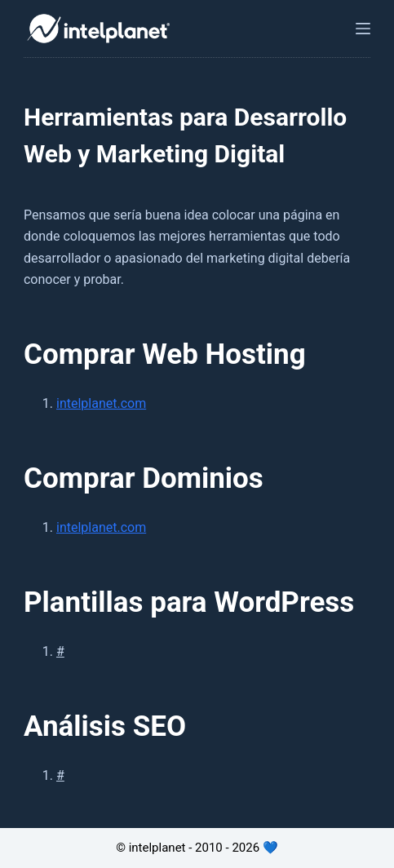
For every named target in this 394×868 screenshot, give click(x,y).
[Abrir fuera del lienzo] (363, 29)
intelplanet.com (101, 403)
